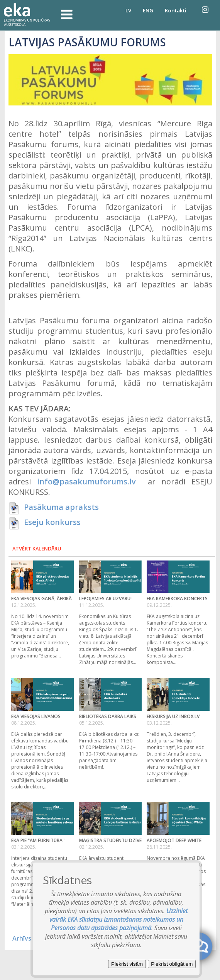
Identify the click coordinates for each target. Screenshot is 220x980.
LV (128, 10)
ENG (148, 10)
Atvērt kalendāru (37, 549)
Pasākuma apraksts (61, 507)
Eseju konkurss (52, 522)
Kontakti (176, 10)
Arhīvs (22, 938)
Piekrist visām (127, 964)
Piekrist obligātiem (172, 964)
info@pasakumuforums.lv (86, 482)
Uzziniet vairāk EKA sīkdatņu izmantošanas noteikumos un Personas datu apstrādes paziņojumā (119, 919)
